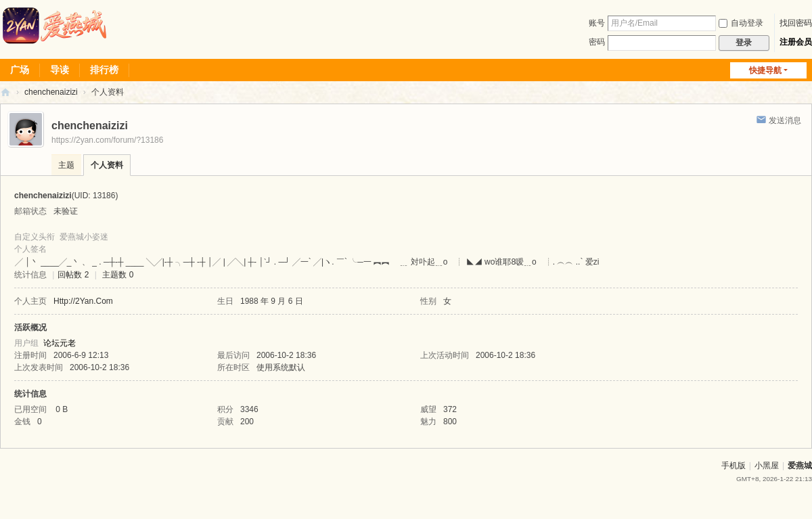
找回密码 (796, 23)
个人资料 (107, 165)
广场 (20, 70)
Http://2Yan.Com (83, 301)
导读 (60, 70)
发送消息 (785, 120)
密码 (597, 42)
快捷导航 (765, 70)
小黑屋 (767, 466)
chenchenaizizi (51, 92)
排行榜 (104, 70)
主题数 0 (118, 275)
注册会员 (796, 42)
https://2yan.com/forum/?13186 (107, 140)
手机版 (734, 466)
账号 (597, 23)
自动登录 (741, 23)
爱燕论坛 (5, 92)
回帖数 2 (73, 275)
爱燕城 (800, 466)
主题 (66, 165)
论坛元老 (60, 343)
